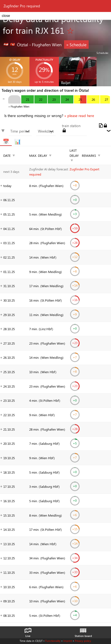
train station (71, 126)
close (6, 16)
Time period (20, 131)
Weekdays (46, 131)
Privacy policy (83, 641)
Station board (83, 631)
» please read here (79, 116)
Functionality (53, 641)
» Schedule (76, 45)
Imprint (68, 641)
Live (28, 631)
